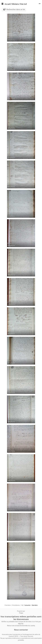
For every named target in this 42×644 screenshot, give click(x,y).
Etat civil (23, 4)
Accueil (8, 4)
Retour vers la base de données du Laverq (21, 626)
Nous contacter (21, 630)
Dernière (35, 605)
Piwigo (21, 613)
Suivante (27, 605)
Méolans (15, 4)
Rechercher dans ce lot (16, 9)
